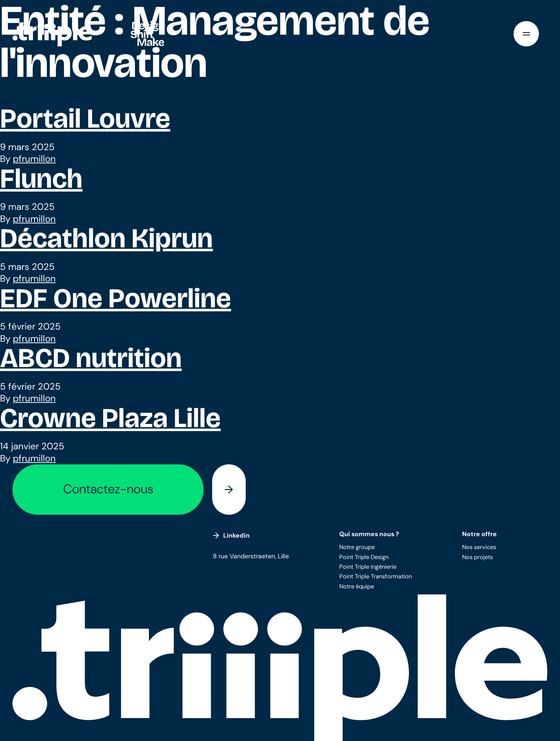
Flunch (41, 179)
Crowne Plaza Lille (110, 418)
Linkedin (231, 535)
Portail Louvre (85, 119)
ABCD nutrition (91, 358)
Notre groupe (357, 547)
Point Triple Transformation (376, 576)
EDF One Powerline (116, 298)
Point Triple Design (364, 557)
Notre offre (479, 534)
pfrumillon (34, 159)
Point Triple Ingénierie (368, 567)
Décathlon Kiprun (106, 238)
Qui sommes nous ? (369, 534)
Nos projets (477, 557)
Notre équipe (357, 586)
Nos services (479, 547)
